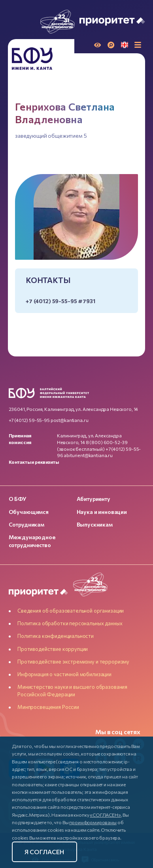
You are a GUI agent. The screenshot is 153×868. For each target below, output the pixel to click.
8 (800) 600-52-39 (107, 442)
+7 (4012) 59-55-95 (29, 420)
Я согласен (44, 852)
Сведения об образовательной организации (71, 611)
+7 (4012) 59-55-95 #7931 (60, 301)
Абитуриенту (93, 499)
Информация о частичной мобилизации (64, 674)
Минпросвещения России (48, 707)
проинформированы (93, 822)
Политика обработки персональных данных (70, 623)
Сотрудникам (26, 524)
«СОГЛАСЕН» (105, 815)
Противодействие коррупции (53, 649)
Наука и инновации (102, 512)
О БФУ (18, 499)
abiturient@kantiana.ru (88, 455)
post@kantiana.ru (70, 420)
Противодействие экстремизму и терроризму (73, 662)
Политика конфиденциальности (56, 636)
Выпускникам (95, 524)
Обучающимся (29, 512)
